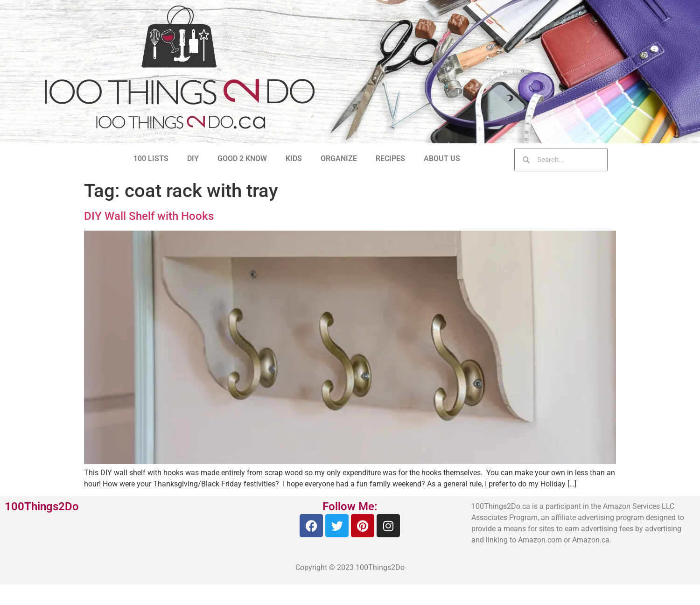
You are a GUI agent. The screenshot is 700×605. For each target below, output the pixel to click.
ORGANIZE (339, 158)
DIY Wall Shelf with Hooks (149, 216)
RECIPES (390, 158)
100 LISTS (151, 158)
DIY (193, 158)
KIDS (294, 158)
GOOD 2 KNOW (242, 158)
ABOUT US (442, 158)
